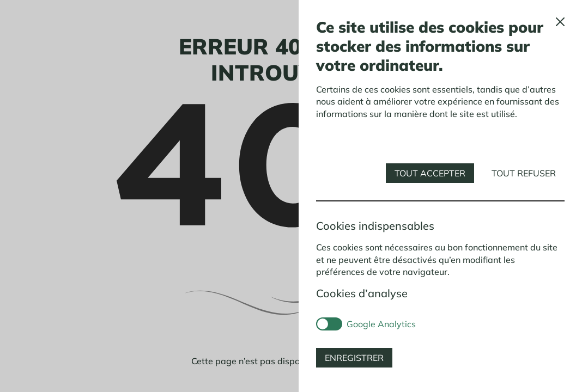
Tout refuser (524, 173)
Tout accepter (430, 173)
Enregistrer (354, 358)
